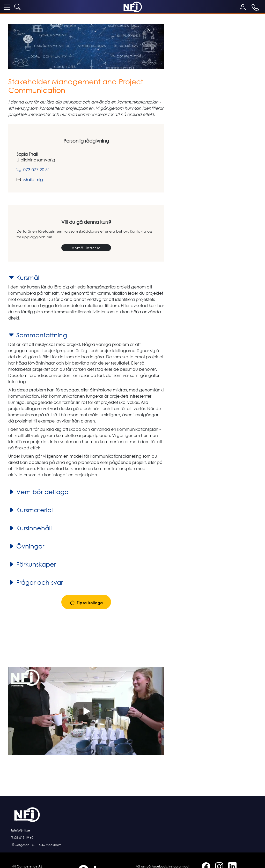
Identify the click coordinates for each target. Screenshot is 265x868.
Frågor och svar (36, 582)
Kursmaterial (31, 510)
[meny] (7, 7)
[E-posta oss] (132, 830)
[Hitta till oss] (132, 845)
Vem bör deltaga (38, 492)
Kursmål (24, 278)
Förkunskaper (32, 564)
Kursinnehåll (30, 528)
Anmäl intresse (86, 248)
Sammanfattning (38, 335)
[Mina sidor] (244, 7)
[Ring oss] (132, 838)
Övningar (26, 546)
